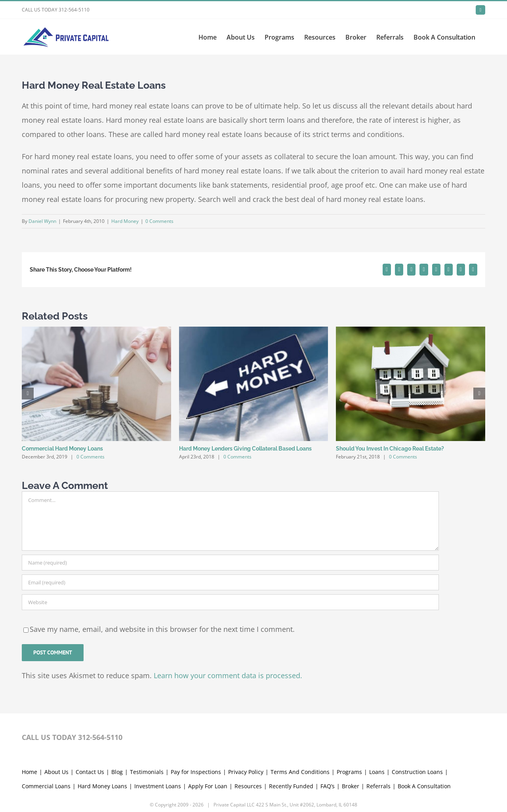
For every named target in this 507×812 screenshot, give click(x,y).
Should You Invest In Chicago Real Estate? (390, 449)
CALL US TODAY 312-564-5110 (56, 10)
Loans (377, 728)
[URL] (230, 602)
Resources (248, 743)
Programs (349, 728)
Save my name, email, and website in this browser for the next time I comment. (162, 629)
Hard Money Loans (102, 743)
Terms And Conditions (300, 728)
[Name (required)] (230, 563)
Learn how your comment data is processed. (228, 675)
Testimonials (147, 728)
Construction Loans (417, 728)
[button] (28, 394)
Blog (117, 728)
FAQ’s (328, 743)
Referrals (378, 743)
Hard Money (125, 221)
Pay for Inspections (196, 728)
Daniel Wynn (42, 221)
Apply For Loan (208, 743)
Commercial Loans (46, 743)
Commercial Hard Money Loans (62, 449)
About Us (56, 728)
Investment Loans (158, 743)
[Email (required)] (230, 582)
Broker (351, 743)
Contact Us (90, 728)
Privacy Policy (246, 728)
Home (30, 728)
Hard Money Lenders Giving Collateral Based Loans (245, 449)
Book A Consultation (424, 743)
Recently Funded (291, 743)
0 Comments (159, 221)
